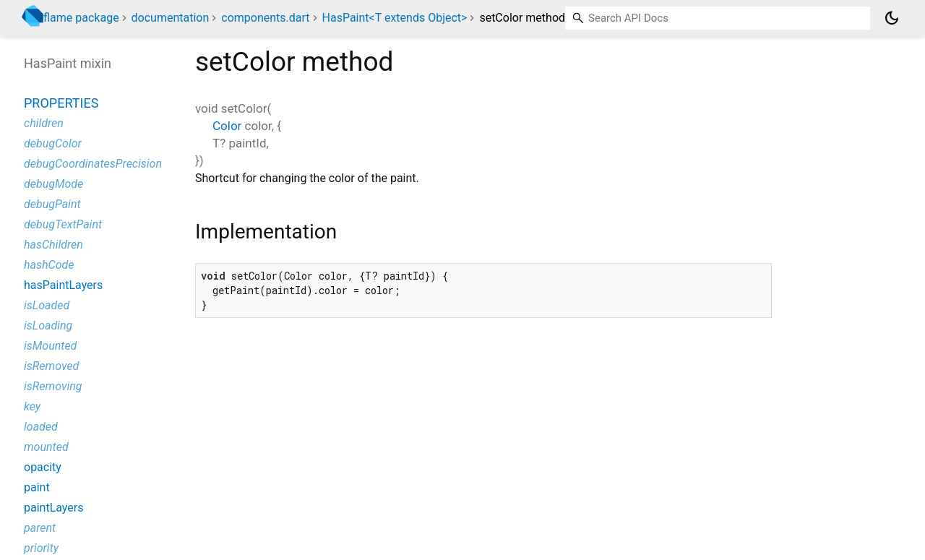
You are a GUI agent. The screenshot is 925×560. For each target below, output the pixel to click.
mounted (46, 447)
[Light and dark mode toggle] (892, 18)
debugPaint (52, 204)
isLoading (48, 326)
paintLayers (53, 508)
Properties (61, 103)
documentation (171, 18)
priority (41, 548)
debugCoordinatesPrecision (93, 164)
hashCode (49, 265)
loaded (41, 427)
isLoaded (47, 305)
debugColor (53, 143)
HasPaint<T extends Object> (395, 18)
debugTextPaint (63, 224)
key (32, 406)
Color (227, 126)
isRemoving (53, 386)
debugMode (53, 184)
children (44, 123)
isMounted (50, 346)
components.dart (265, 18)
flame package (81, 18)
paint (37, 487)
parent (40, 528)
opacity (43, 467)
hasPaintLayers (63, 285)
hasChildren (53, 245)
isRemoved (51, 366)
